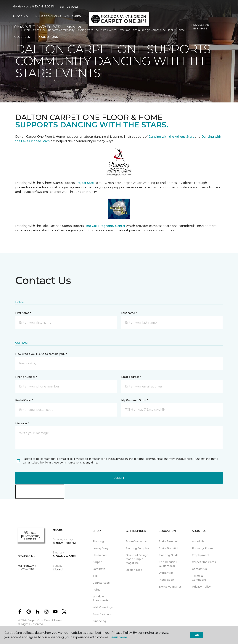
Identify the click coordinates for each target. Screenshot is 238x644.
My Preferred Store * (135, 400)
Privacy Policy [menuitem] (201, 587)
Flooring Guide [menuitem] (169, 555)
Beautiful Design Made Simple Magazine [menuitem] (137, 559)
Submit (119, 478)
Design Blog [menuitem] (134, 570)
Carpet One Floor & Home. (45, 620)
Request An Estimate (200, 27)
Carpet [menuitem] (97, 562)
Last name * (129, 313)
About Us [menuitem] (198, 541)
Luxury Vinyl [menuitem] (101, 548)
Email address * (131, 377)
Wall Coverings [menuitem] (103, 607)
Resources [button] (21, 37)
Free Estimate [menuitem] (102, 614)
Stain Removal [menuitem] (168, 541)
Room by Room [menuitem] (202, 548)
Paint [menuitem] (96, 590)
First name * (23, 313)
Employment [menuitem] (201, 555)
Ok (197, 635)
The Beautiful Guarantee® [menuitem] (168, 564)
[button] (217, 27)
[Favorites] (222, 27)
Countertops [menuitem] (49, 27)
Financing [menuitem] (99, 621)
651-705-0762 (69, 7)
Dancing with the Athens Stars (171, 137)
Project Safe (85, 183)
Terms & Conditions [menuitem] (199, 578)
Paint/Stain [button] (22, 27)
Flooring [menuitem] (98, 541)
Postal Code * (24, 400)
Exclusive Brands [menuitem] (170, 587)
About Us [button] (74, 27)
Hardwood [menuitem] (100, 555)
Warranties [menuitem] (166, 573)
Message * (22, 423)
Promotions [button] (48, 37)
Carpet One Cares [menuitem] (204, 562)
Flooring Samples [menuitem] (137, 548)
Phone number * (26, 377)
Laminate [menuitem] (99, 569)
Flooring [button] (20, 16)
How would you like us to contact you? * (41, 354)
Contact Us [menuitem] (199, 569)
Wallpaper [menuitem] (72, 16)
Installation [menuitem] (166, 580)
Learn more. (119, 637)
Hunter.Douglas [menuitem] (47, 16)
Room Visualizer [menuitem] (137, 541)
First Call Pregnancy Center (105, 226)
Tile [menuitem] (95, 576)
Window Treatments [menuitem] (101, 598)
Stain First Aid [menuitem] (168, 548)
